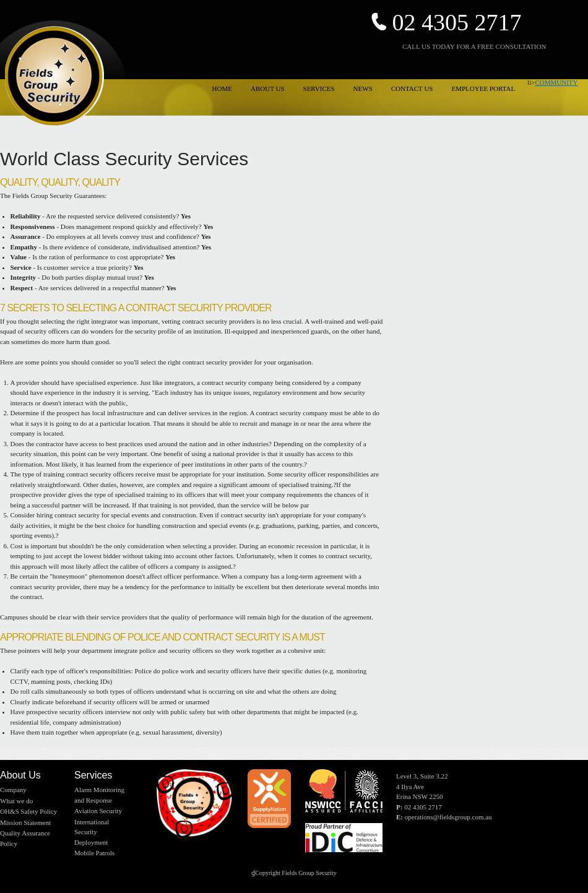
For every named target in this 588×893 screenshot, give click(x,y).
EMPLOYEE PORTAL (483, 88)
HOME (222, 88)
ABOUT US (268, 88)
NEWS (363, 88)
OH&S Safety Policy (28, 811)
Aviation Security (98, 811)
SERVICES (319, 88)
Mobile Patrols (94, 853)
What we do (16, 801)
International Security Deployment (92, 832)
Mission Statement (25, 822)
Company (13, 790)
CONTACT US (412, 88)
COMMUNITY (556, 82)
